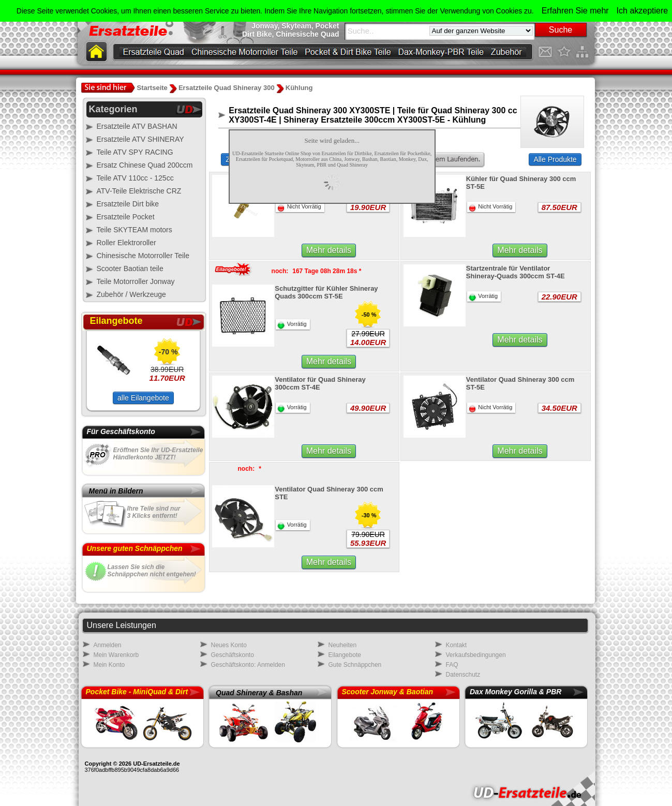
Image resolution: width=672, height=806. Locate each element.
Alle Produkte (555, 159)
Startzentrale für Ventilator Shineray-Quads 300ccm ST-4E (516, 272)
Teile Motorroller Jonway (136, 281)
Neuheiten (343, 645)
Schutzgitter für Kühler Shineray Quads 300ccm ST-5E (326, 292)
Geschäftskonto (233, 655)
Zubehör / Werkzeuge (131, 294)
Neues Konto (229, 645)
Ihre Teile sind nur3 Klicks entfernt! (154, 512)
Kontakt (457, 645)
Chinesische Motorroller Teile (143, 256)
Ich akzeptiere (643, 11)
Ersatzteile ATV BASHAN (137, 126)
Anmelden (108, 645)
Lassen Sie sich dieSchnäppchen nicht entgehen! (152, 571)
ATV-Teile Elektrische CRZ (139, 191)
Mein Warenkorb (116, 655)
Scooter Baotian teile (130, 268)
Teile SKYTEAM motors (135, 230)
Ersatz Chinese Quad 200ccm (145, 165)
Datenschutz (463, 675)
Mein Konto (109, 665)
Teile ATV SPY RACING (135, 152)
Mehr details (329, 250)
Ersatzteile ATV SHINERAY (140, 139)
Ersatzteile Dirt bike (128, 204)
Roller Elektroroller (126, 243)
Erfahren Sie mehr (575, 11)
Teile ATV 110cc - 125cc (135, 178)
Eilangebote (345, 655)
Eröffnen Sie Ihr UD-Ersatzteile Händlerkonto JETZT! (158, 454)
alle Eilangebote (143, 398)
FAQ (452, 665)
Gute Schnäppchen (355, 665)
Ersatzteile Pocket (126, 217)
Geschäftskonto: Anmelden (248, 665)
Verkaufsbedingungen (476, 655)
